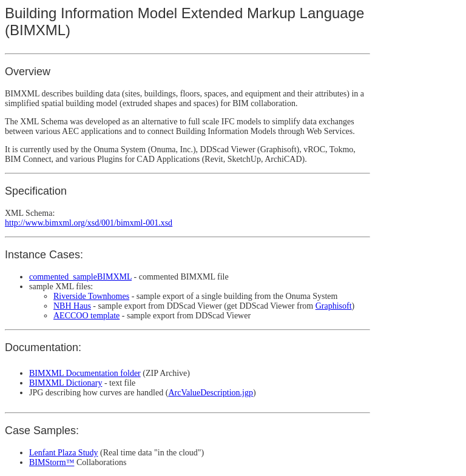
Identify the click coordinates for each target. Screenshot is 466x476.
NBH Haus (72, 306)
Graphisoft (334, 306)
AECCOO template (86, 316)
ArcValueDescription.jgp (211, 393)
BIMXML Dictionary (66, 383)
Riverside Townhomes (91, 296)
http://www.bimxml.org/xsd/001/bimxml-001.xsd (89, 223)
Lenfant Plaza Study (64, 453)
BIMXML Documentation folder (85, 373)
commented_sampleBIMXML (80, 277)
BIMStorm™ (52, 462)
